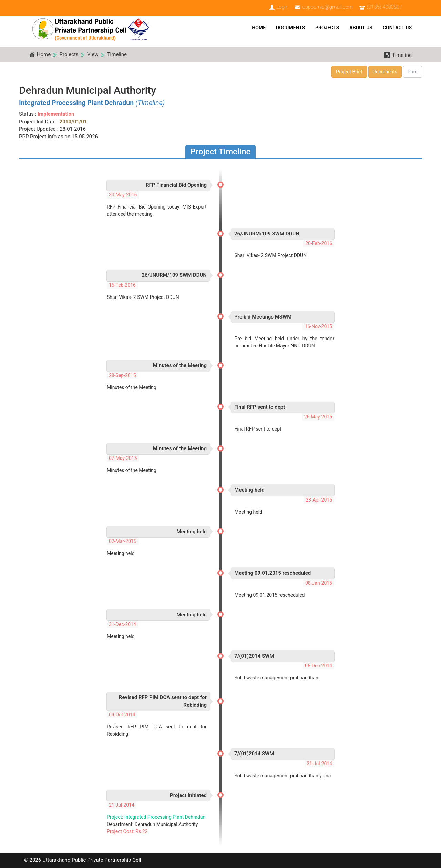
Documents (290, 28)
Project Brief (349, 72)
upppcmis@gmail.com (327, 7)
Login (282, 7)
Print (413, 72)
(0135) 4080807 (385, 7)
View (93, 54)
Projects (327, 28)
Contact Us (397, 28)
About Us (361, 28)
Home (259, 28)
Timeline (117, 54)
